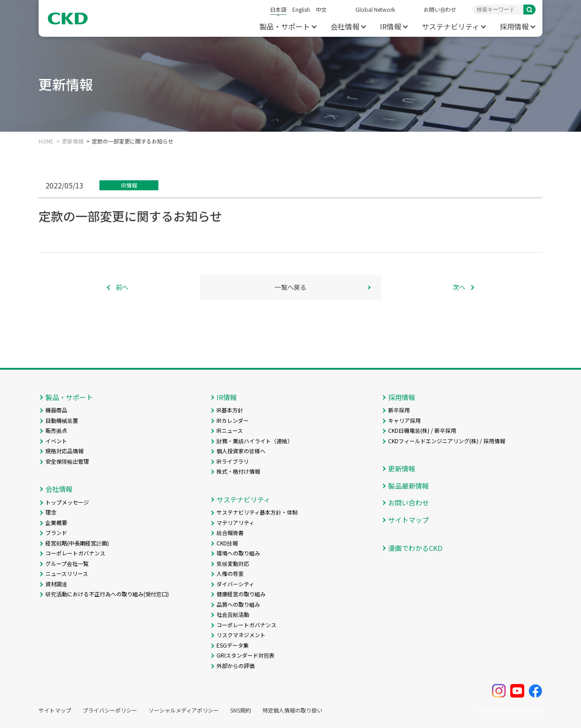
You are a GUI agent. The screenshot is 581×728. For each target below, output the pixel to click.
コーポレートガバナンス (75, 553)
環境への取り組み (238, 553)
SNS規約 (241, 710)
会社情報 (345, 26)
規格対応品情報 (64, 451)
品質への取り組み (238, 604)
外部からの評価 (236, 666)
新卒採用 (399, 410)
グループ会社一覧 (67, 563)
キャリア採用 (404, 420)
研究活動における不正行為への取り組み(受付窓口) (107, 594)
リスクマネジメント (241, 635)
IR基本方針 (230, 410)
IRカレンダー (233, 420)
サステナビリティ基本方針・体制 (257, 512)
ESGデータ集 (233, 645)
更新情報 (73, 141)
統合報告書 (230, 532)
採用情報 (514, 26)
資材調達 (56, 584)
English (301, 9)
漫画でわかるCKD (415, 548)
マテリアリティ (235, 522)
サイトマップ (409, 520)
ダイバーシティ (235, 584)
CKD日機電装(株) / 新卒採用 (422, 430)
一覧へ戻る (290, 287)
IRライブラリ (233, 461)
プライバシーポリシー (110, 710)
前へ (122, 287)
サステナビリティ (451, 26)
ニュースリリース (67, 573)
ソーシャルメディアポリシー (184, 710)
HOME (46, 141)
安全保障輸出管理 (67, 461)
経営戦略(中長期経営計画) (77, 543)
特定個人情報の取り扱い (292, 710)
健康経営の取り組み (241, 594)
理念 (51, 512)
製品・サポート (285, 26)
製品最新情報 (409, 486)
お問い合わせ (440, 9)
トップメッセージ (67, 502)
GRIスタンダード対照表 (246, 655)
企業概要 (56, 522)
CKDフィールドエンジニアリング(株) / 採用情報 (447, 441)
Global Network (375, 9)
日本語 (278, 9)
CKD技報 (227, 543)
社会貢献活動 (233, 614)
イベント (56, 441)
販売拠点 (56, 430)
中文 (321, 9)
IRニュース (230, 430)
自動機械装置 (62, 420)
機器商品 (56, 410)
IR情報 (391, 26)
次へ (459, 287)
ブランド (56, 532)
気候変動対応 (233, 563)
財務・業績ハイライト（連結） (255, 441)
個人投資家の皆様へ (241, 451)
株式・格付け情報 (238, 471)
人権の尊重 (230, 573)
